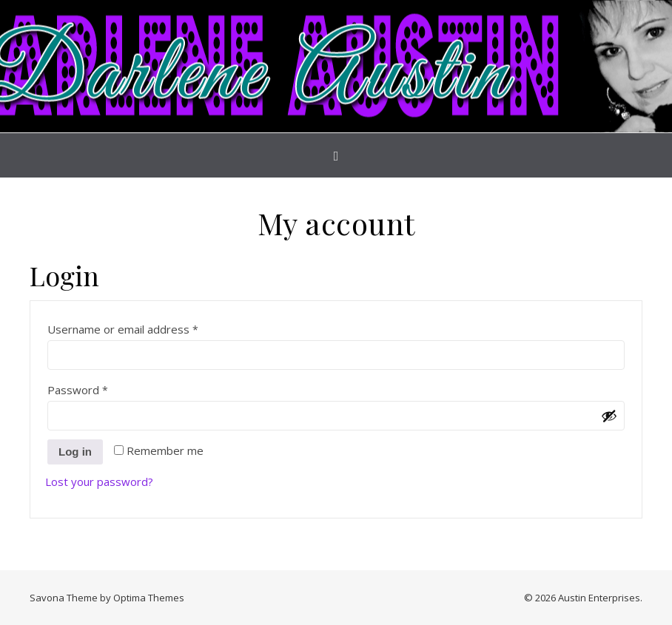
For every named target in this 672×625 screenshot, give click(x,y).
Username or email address (146, 327)
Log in (75, 452)
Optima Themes (149, 598)
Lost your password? (99, 482)
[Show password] (609, 416)
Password (101, 388)
